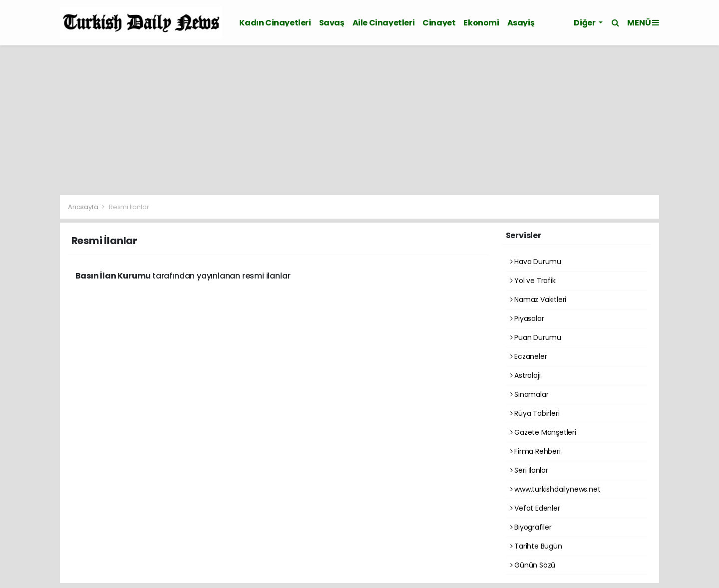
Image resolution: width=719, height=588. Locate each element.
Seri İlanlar (529, 470)
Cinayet (439, 23)
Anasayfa (84, 207)
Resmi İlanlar (129, 207)
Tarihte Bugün (536, 546)
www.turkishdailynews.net (555, 489)
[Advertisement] (359, 120)
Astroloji (526, 375)
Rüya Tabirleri (535, 413)
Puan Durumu (536, 337)
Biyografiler (531, 527)
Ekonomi (481, 23)
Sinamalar (530, 394)
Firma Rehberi (536, 451)
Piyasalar (527, 318)
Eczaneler (529, 356)
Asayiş (521, 23)
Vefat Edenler (535, 508)
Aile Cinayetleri (384, 23)
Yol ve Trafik (533, 281)
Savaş (332, 23)
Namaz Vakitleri (539, 299)
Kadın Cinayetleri (275, 23)
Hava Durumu (536, 262)
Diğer (585, 23)
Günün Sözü (533, 565)
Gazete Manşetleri (543, 432)
